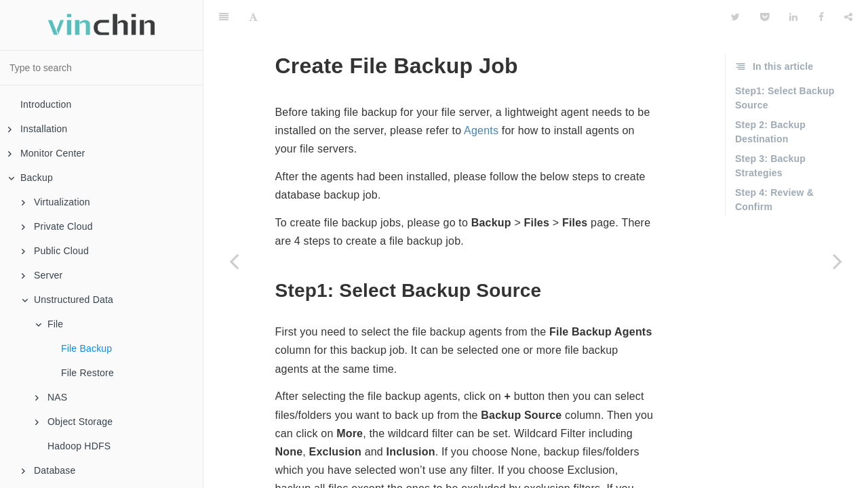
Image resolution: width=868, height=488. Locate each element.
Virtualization (56, 202)
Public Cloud (55, 251)
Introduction (46, 104)
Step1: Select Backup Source (785, 64)
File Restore (87, 373)
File (49, 324)
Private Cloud (57, 226)
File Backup (86, 348)
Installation (38, 129)
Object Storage (74, 422)
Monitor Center (46, 153)
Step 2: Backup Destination (770, 98)
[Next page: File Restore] (837, 261)
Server (42, 275)
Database (49, 470)
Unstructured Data (67, 300)
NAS (51, 397)
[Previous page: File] (234, 261)
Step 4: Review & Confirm (774, 166)
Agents (481, 97)
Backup (31, 178)
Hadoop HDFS (79, 446)
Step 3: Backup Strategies (770, 132)
